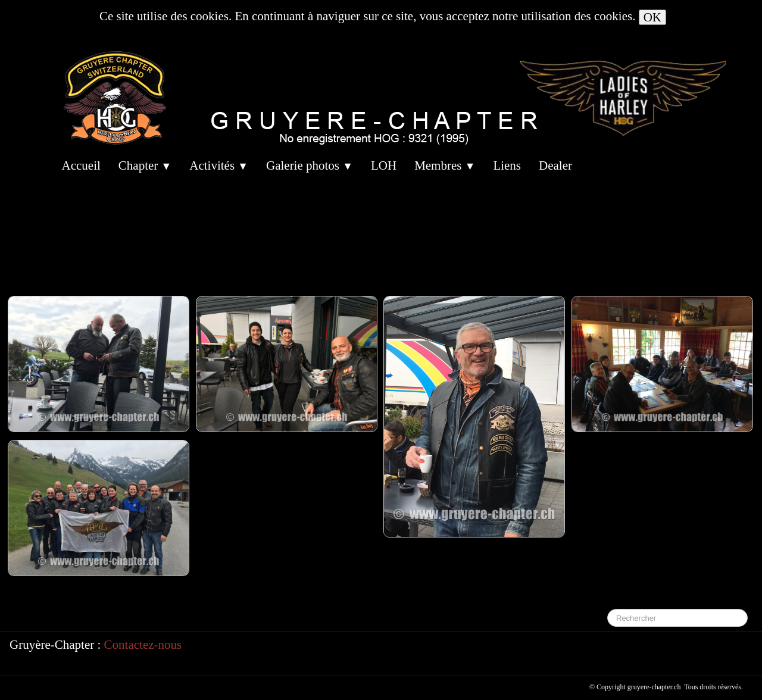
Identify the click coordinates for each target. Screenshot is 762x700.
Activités (219, 165)
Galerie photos (310, 165)
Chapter (145, 165)
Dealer (555, 165)
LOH (384, 165)
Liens (507, 165)
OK (652, 17)
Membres (445, 165)
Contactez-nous (143, 645)
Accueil (81, 165)
